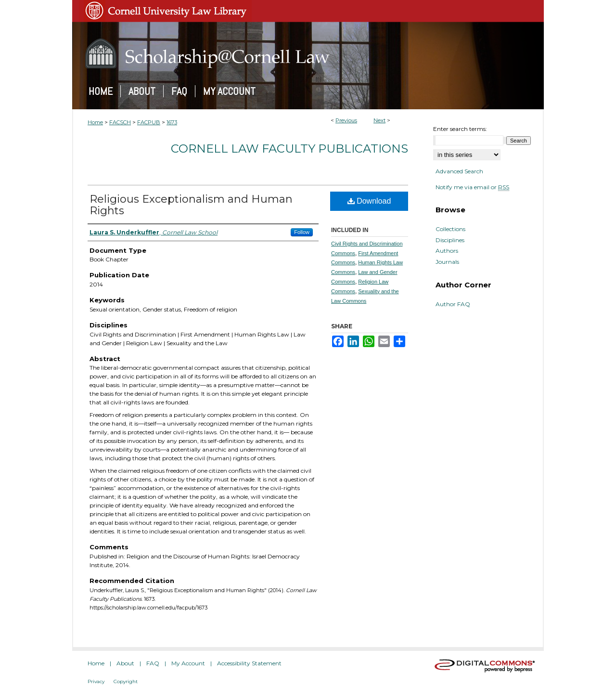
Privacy (96, 681)
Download (369, 201)
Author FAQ (453, 304)
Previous (346, 120)
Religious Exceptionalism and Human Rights (191, 205)
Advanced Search (459, 171)
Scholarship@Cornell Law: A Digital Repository (308, 53)
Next (379, 120)
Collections (450, 229)
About (125, 663)
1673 (172, 122)
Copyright (126, 681)
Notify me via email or (472, 187)
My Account (188, 663)
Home (95, 122)
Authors (447, 251)
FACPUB (149, 122)
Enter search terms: (460, 129)
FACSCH (120, 122)
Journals (447, 262)
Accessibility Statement (249, 663)
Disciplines (450, 240)
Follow (302, 232)
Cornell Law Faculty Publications (289, 149)
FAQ (153, 663)
